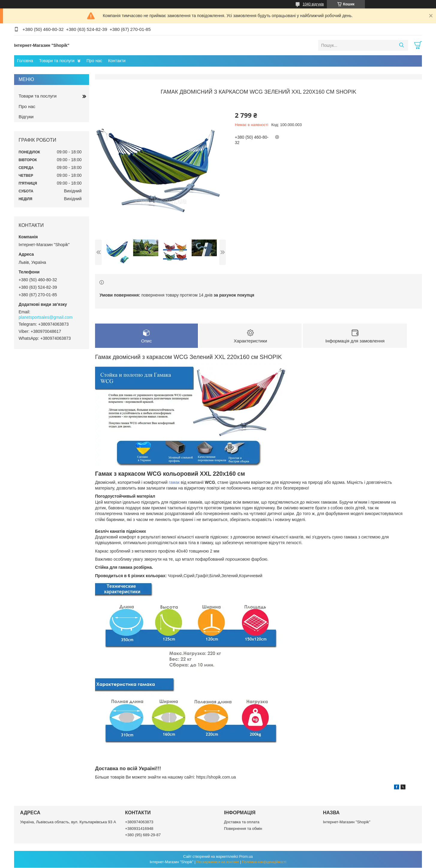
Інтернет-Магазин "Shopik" (347, 822)
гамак (174, 482)
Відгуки (26, 117)
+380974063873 (139, 822)
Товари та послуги (57, 61)
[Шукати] (401, 45)
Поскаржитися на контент (218, 862)
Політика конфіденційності (264, 862)
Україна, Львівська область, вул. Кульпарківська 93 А (68, 822)
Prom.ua (246, 857)
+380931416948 (139, 829)
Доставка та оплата (242, 822)
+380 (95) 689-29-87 (143, 835)
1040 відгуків (313, 4)
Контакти (117, 61)
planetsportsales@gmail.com (46, 317)
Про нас (94, 61)
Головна (25, 61)
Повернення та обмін (243, 829)
